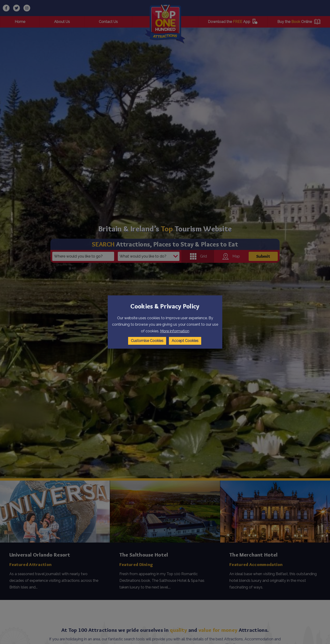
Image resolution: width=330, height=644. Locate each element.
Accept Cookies (185, 341)
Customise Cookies (147, 341)
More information (175, 331)
